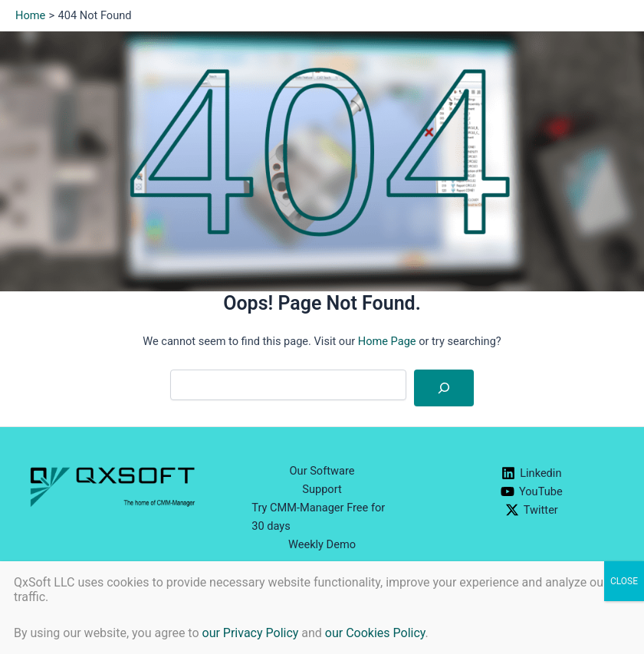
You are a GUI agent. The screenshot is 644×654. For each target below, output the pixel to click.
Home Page (387, 341)
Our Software (322, 471)
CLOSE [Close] (624, 581)
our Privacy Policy (251, 633)
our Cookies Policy (375, 633)
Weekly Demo (322, 544)
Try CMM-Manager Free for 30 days (318, 517)
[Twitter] (532, 510)
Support (322, 489)
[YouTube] (532, 491)
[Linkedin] (532, 473)
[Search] (444, 388)
